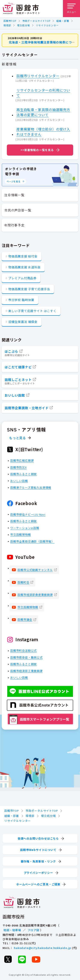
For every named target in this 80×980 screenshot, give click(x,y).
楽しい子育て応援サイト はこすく (32, 311)
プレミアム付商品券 (22, 278)
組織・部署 (63, 21)
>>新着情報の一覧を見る (37, 150)
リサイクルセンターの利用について (43, 92)
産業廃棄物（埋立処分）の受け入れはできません (43, 132)
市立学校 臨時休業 (21, 300)
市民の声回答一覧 (18, 210)
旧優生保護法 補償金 (23, 322)
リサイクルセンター (47, 25)
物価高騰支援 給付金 (23, 256)
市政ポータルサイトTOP (36, 21)
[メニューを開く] (71, 9)
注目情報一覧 (14, 195)
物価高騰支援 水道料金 (25, 267)
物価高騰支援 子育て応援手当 (29, 289)
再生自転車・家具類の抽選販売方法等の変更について (43, 112)
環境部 (7, 25)
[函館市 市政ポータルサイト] (21, 9)
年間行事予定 (14, 225)
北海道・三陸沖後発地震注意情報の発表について (44, 42)
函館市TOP (10, 21)
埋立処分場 (23, 25)
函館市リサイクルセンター (38, 76)
